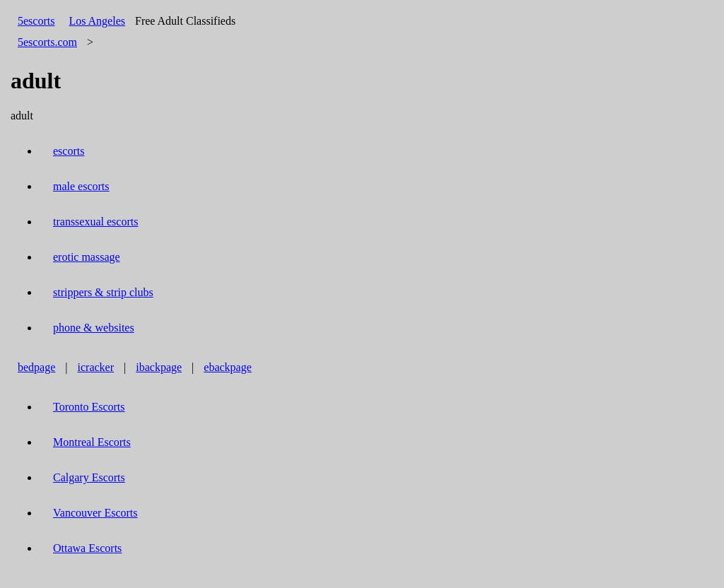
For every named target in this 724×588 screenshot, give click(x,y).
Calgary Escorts (89, 477)
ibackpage (159, 367)
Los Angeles (97, 21)
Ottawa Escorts (87, 548)
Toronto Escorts (89, 407)
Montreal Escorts (92, 442)
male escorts (81, 186)
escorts (69, 151)
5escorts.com (47, 42)
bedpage (36, 367)
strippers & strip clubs (103, 292)
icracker (96, 367)
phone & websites (94, 328)
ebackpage (228, 367)
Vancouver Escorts (95, 513)
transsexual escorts (95, 222)
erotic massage (87, 257)
